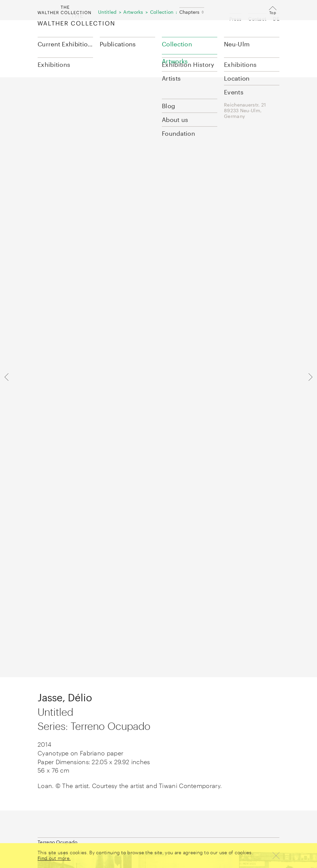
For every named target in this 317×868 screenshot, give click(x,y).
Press (236, 19)
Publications (118, 44)
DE (276, 19)
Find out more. (54, 858)
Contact (257, 19)
